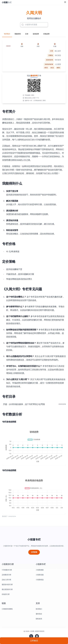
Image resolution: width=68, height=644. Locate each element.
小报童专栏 (34, 540)
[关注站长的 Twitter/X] (31, 636)
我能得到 (18, 34)
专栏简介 (7, 34)
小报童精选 (40, 580)
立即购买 (34, 641)
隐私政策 (39, 619)
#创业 (52, 68)
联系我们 (39, 609)
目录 (27, 34)
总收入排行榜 (6, 580)
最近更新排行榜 (7, 589)
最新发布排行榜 (7, 585)
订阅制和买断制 (7, 609)
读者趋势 (36, 34)
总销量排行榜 (6, 575)
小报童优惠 (40, 575)
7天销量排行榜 (7, 570)
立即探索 (34, 552)
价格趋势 (46, 34)
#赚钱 (58, 68)
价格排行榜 (6, 594)
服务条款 (39, 614)
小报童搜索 (40, 570)
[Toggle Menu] (65, 2)
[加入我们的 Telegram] (37, 636)
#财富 (46, 68)
